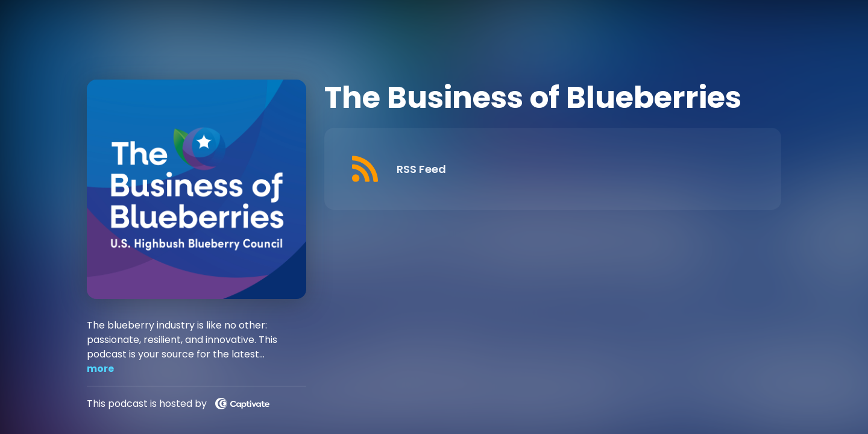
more (100, 369)
